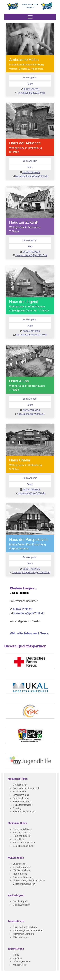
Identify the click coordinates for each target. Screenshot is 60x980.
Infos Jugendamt (21, 961)
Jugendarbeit (20, 864)
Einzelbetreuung (21, 795)
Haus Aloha (19, 839)
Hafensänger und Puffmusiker (28, 930)
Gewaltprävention (22, 867)
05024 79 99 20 (23, 609)
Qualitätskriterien (21, 905)
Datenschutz (47, 977)
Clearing (17, 808)
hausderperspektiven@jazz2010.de (30, 573)
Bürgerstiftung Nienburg (25, 927)
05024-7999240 (30, 173)
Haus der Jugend (21, 836)
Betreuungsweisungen (24, 812)
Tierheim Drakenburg (23, 934)
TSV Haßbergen (21, 937)
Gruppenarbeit (20, 785)
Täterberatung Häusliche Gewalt (29, 880)
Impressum (34, 977)
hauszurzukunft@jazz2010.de (30, 255)
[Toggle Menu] (30, 17)
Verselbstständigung (23, 846)
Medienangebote (21, 870)
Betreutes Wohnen (22, 802)
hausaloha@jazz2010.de (30, 414)
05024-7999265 (30, 490)
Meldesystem (20, 965)
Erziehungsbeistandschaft (26, 788)
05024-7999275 (30, 569)
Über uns (17, 958)
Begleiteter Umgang (23, 805)
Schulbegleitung (21, 798)
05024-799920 (30, 89)
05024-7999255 (30, 410)
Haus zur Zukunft (22, 833)
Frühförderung (20, 874)
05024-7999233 (30, 252)
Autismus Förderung (23, 877)
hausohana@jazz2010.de (30, 493)
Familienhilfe (19, 792)
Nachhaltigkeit (20, 901)
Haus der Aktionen (22, 829)
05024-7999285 (30, 331)
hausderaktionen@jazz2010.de (30, 176)
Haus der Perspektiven (24, 843)
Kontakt (24, 977)
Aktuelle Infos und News (29, 633)
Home (16, 955)
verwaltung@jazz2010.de (30, 93)
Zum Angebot (30, 77)
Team (30, 84)
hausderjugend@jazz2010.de (30, 335)
